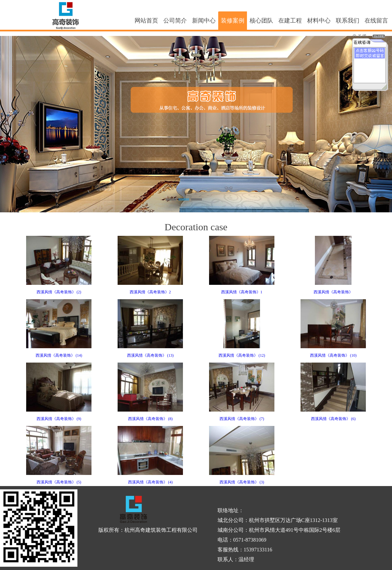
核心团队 (261, 21)
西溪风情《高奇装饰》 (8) (150, 419)
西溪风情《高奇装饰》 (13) (150, 355)
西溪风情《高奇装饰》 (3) (242, 482)
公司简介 (175, 21)
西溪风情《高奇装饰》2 (150, 292)
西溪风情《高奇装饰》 (333, 292)
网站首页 (146, 21)
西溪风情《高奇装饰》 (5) (59, 482)
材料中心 (319, 21)
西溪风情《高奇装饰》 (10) (333, 355)
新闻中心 (204, 21)
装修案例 (233, 21)
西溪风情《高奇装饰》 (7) (242, 419)
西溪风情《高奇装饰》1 (242, 292)
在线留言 (376, 21)
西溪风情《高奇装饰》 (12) (242, 355)
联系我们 (348, 21)
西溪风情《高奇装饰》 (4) (150, 482)
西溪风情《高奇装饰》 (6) (333, 419)
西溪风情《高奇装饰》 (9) (59, 419)
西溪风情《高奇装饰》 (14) (59, 355)
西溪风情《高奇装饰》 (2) (59, 292)
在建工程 (290, 21)
